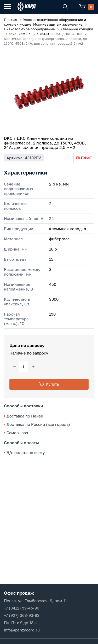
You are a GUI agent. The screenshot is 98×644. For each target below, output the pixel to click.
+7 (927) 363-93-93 (22, 615)
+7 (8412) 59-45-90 (22, 608)
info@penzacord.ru (22, 630)
